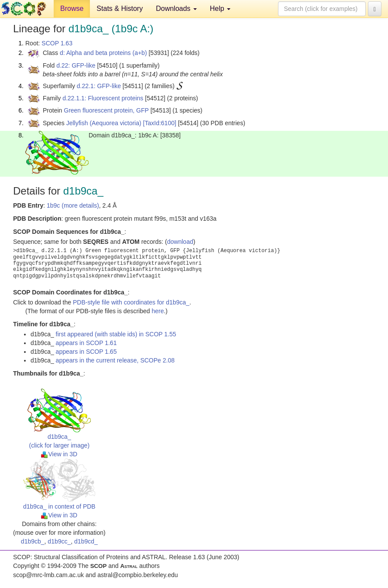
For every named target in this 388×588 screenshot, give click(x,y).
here (158, 311)
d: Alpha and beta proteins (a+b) (103, 53)
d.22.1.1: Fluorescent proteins (103, 98)
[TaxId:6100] (160, 123)
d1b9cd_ (86, 541)
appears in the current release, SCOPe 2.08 (115, 360)
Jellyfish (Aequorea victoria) (104, 123)
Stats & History (120, 9)
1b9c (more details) (73, 205)
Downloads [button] (176, 9)
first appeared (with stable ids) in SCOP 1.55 (116, 334)
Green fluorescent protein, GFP (106, 110)
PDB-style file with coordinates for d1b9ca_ (131, 302)
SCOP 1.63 (57, 43)
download (180, 242)
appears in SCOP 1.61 (86, 343)
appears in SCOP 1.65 (86, 352)
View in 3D (59, 454)
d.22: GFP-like (76, 65)
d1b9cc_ (59, 541)
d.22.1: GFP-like (99, 86)
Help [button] (220, 9)
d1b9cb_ (33, 541)
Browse (72, 9)
